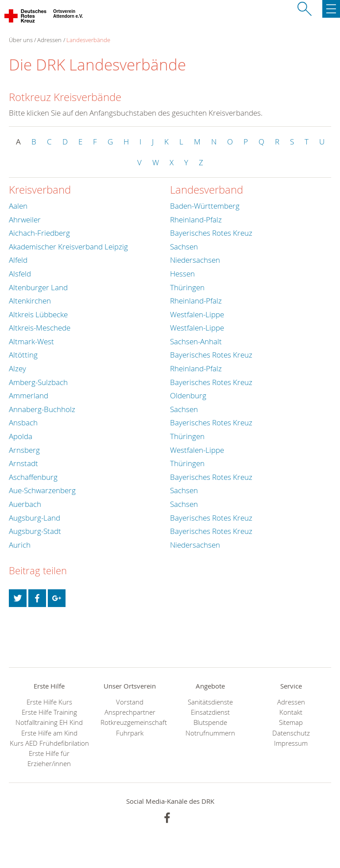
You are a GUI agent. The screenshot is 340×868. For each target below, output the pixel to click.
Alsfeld (20, 274)
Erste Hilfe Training (49, 712)
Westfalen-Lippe (197, 314)
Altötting (23, 355)
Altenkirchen (30, 301)
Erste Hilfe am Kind (49, 733)
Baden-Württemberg (205, 206)
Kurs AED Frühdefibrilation (49, 743)
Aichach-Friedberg (39, 233)
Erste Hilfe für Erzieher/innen (49, 759)
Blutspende (210, 722)
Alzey (17, 368)
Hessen (182, 274)
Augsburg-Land (35, 518)
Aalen (18, 206)
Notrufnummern (210, 733)
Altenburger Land (38, 287)
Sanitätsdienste (210, 702)
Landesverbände (88, 40)
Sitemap (291, 722)
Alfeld (18, 260)
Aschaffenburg (33, 477)
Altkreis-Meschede (40, 328)
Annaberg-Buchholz (42, 409)
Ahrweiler (25, 220)
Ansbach (23, 422)
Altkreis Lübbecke (38, 314)
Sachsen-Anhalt (196, 341)
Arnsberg (24, 450)
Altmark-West (31, 341)
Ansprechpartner (130, 712)
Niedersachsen (195, 260)
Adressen (49, 40)
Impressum (291, 743)
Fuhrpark (130, 733)
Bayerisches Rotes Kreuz (211, 233)
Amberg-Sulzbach (38, 382)
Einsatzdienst (210, 712)
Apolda (21, 436)
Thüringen (187, 287)
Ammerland (29, 395)
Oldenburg (188, 395)
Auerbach (25, 504)
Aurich (20, 545)
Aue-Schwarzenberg (42, 490)
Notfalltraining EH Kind (49, 722)
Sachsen (184, 247)
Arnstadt (23, 463)
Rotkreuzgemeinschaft (130, 722)
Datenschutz (291, 733)
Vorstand (130, 702)
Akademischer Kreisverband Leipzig (68, 247)
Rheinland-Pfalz (196, 220)
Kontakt (291, 712)
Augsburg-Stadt (35, 531)
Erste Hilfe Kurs (49, 702)
